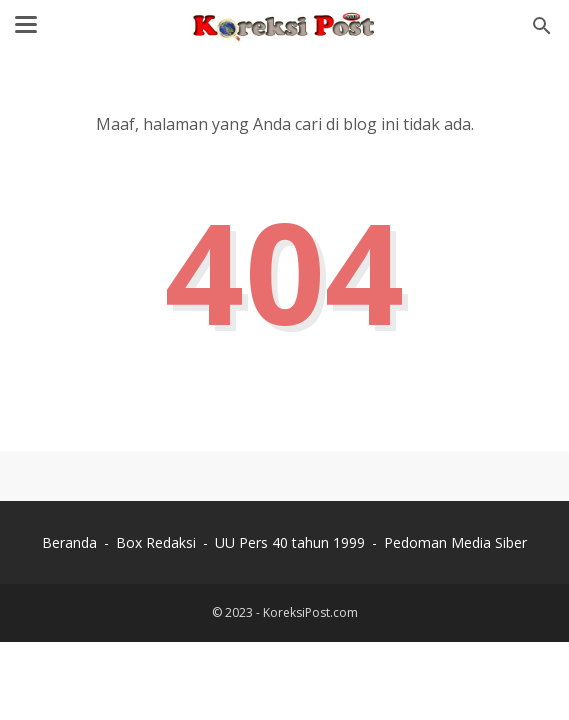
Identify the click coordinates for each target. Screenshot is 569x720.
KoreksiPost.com (310, 612)
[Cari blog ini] (542, 26)
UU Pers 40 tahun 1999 (290, 542)
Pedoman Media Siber (455, 542)
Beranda (69, 542)
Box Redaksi (156, 542)
